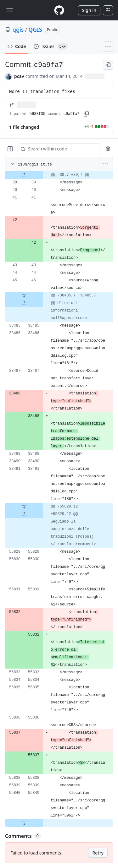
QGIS (35, 30)
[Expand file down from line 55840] (24, 823)
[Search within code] (56, 149)
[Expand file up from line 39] (24, 175)
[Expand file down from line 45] (24, 296)
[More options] (105, 164)
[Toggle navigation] (10, 10)
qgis (18, 30)
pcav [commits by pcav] (19, 76)
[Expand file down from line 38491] (24, 507)
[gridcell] (59, 175)
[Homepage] (59, 10)
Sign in (89, 10)
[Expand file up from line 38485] (24, 303)
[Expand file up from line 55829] (24, 514)
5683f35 (37, 114)
